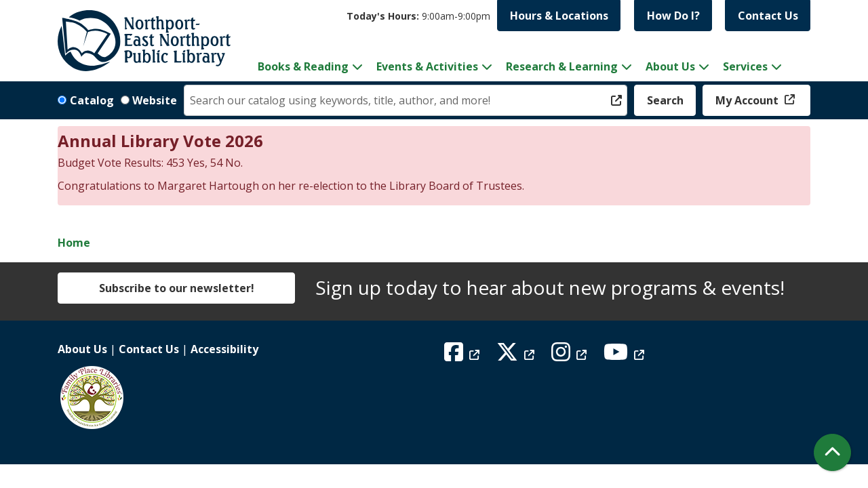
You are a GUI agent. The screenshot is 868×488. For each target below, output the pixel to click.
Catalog (92, 100)
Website (155, 100)
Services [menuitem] (745, 66)
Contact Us (768, 16)
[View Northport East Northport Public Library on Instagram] (571, 356)
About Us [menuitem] (670, 66)
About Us (82, 349)
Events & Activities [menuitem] (427, 66)
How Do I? (673, 16)
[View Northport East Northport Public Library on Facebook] (463, 356)
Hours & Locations (559, 16)
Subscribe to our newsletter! (177, 288)
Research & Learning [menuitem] (562, 66)
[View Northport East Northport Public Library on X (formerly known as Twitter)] (517, 356)
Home (74, 243)
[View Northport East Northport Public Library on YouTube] (626, 356)
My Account (748, 100)
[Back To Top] (832, 452)
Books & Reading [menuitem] (303, 66)
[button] (418, 16)
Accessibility (224, 349)
